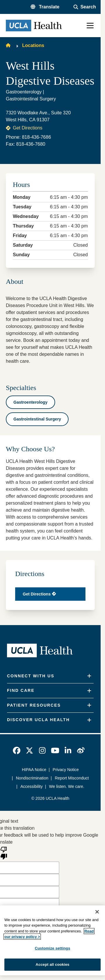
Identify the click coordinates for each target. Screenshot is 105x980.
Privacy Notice (66, 770)
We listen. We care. (67, 786)
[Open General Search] (85, 7)
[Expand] (89, 676)
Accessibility (32, 786)
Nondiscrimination (32, 778)
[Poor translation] (4, 853)
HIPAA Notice (34, 770)
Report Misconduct (72, 778)
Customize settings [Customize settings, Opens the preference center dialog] (52, 948)
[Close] (97, 912)
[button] (45, 7)
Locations (33, 45)
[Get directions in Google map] (50, 594)
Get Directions (24, 128)
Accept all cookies (52, 964)
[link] (17, 750)
